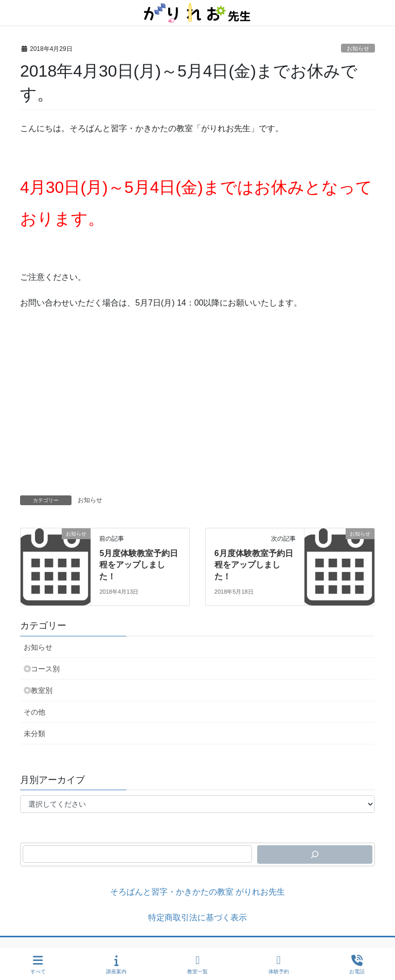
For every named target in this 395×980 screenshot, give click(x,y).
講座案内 (116, 965)
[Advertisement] (197, 418)
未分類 (34, 734)
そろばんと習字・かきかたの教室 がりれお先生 (197, 892)
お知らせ (358, 48)
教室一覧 (197, 965)
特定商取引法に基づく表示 (197, 917)
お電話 (357, 965)
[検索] (315, 854)
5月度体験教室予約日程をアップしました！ (139, 565)
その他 (34, 712)
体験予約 (279, 965)
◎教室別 (38, 690)
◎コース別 (42, 669)
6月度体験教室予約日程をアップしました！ (254, 565)
